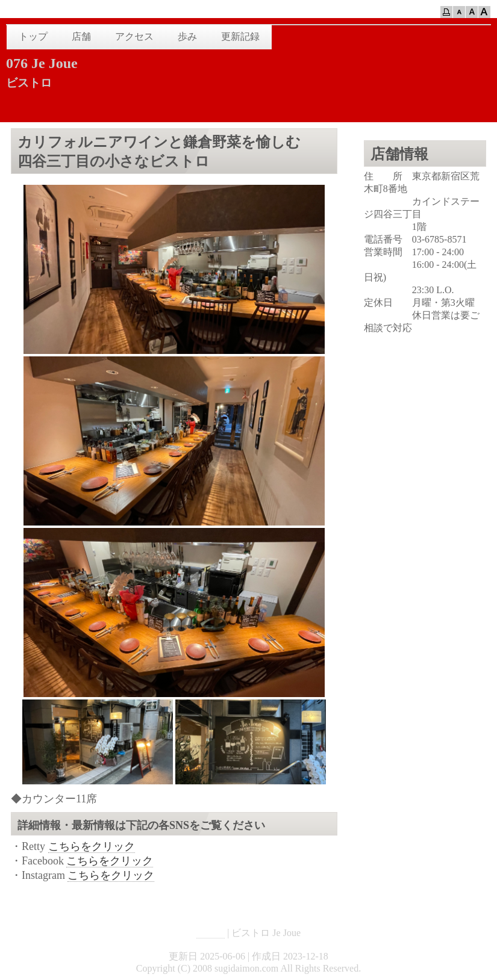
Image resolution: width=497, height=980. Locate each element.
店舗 (81, 36)
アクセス (134, 36)
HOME (211, 933)
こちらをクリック (92, 846)
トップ (33, 36)
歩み (187, 36)
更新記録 (240, 36)
